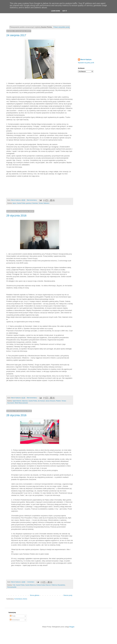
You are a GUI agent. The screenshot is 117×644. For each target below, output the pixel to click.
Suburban (35, 203)
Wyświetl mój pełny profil (86, 63)
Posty (13, 616)
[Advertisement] (93, 40)
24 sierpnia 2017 (16, 35)
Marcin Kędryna (86, 60)
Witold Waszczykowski (21, 403)
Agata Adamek (17, 401)
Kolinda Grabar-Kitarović (44, 585)
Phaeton (58, 401)
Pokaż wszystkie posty (61, 27)
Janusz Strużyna (50, 401)
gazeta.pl (29, 203)
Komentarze (15, 620)
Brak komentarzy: (32, 200)
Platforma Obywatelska (58, 585)
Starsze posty (68, 595)
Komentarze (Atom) (21, 599)
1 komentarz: (31, 582)
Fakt (14, 585)
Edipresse (25, 401)
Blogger (72, 627)
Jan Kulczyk (41, 401)
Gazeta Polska (21, 203)
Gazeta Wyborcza (30, 585)
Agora (14, 203)
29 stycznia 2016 (16, 216)
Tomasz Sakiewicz (44, 203)
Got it (65, 11)
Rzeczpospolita (12, 587)
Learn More (56, 11)
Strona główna (35, 595)
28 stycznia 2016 (16, 415)
